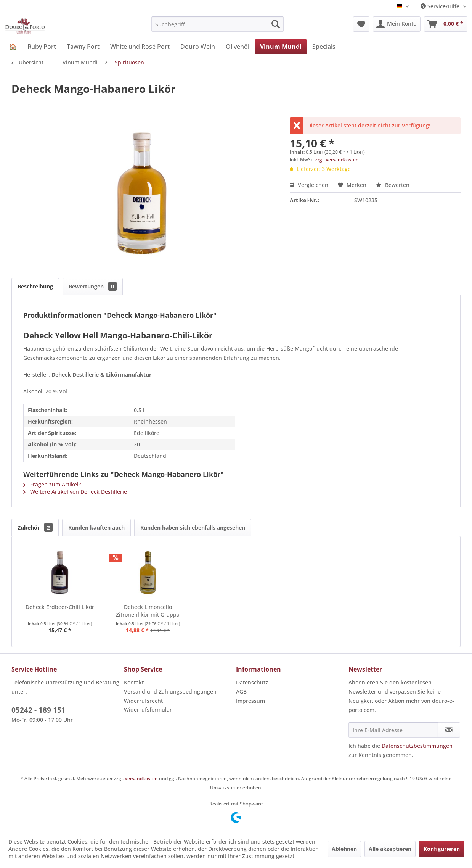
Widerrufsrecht (143, 701)
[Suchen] (276, 24)
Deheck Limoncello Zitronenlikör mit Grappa (148, 611)
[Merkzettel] (361, 24)
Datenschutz (252, 682)
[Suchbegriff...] (218, 24)
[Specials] (324, 47)
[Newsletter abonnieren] (449, 730)
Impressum (250, 701)
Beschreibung (35, 286)
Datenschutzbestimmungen (417, 746)
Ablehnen (344, 849)
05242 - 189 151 (39, 710)
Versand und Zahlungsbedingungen (170, 692)
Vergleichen (309, 185)
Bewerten (393, 185)
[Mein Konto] (397, 24)
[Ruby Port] (42, 47)
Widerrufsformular (148, 709)
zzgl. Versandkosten (337, 160)
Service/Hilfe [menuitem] (441, 6)
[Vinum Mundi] (281, 47)
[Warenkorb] (446, 24)
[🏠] (13, 47)
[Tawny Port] (83, 47)
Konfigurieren (442, 849)
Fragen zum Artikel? (52, 484)
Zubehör (35, 527)
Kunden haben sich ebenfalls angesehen (193, 527)
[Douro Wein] (198, 47)
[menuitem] (218, 24)
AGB (241, 692)
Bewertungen (93, 286)
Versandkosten (141, 779)
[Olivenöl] (238, 47)
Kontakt (134, 682)
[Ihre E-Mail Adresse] (393, 730)
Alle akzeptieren (390, 849)
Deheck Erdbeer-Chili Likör (60, 607)
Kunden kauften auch (96, 527)
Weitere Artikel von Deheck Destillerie (75, 492)
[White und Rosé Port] (140, 47)
